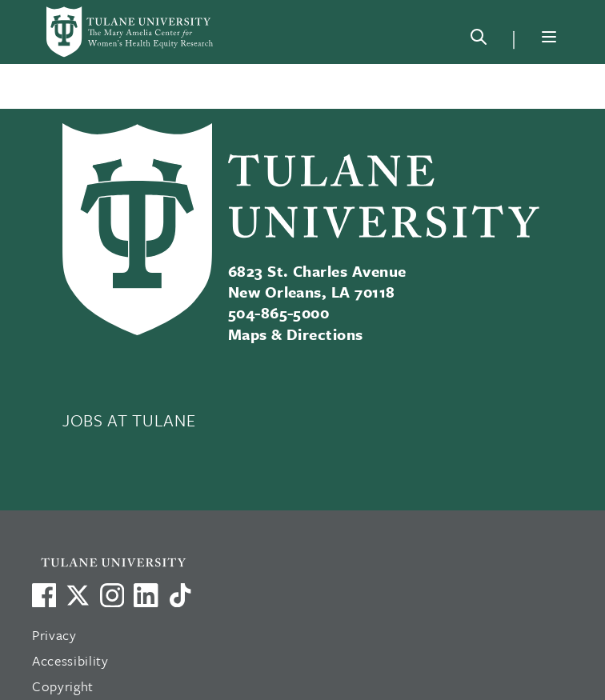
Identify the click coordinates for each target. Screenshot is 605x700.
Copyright (63, 686)
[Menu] (549, 37)
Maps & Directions (296, 334)
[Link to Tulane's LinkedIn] (146, 595)
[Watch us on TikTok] (180, 595)
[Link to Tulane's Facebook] (112, 595)
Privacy (54, 635)
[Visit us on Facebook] (44, 595)
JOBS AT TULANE (129, 420)
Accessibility (70, 660)
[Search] (479, 40)
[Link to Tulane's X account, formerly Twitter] (78, 595)
